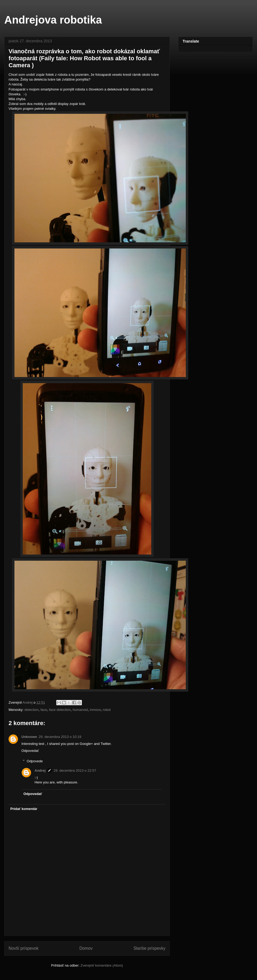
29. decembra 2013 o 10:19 (60, 737)
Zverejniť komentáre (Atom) (102, 965)
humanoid (80, 710)
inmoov (95, 710)
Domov (86, 948)
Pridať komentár (24, 809)
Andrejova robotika (53, 20)
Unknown (29, 737)
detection (31, 710)
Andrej (40, 770)
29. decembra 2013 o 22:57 (75, 770)
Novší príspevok (24, 948)
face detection (60, 710)
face (44, 710)
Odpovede (35, 761)
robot (107, 710)
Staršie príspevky (149, 948)
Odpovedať (30, 751)
